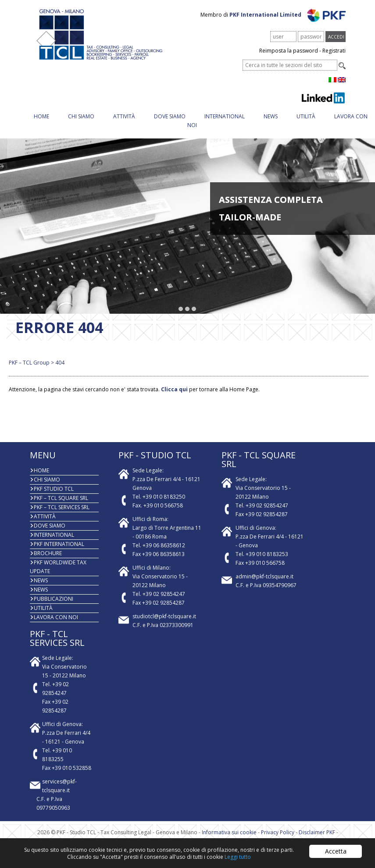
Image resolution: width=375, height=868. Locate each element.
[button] (181, 309)
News (271, 116)
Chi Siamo (81, 116)
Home (41, 116)
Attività (124, 116)
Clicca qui (174, 389)
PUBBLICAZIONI (54, 599)
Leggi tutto (238, 857)
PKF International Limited (287, 15)
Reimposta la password (289, 51)
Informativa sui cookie (229, 832)
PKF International (59, 544)
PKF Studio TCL (54, 489)
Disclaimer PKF (317, 832)
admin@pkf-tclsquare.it (264, 576)
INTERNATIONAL (225, 116)
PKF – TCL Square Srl (61, 498)
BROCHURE (48, 553)
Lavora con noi (56, 617)
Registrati (334, 51)
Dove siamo (170, 116)
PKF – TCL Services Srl (62, 507)
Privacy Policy (278, 832)
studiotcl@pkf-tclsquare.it (164, 616)
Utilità (306, 116)
